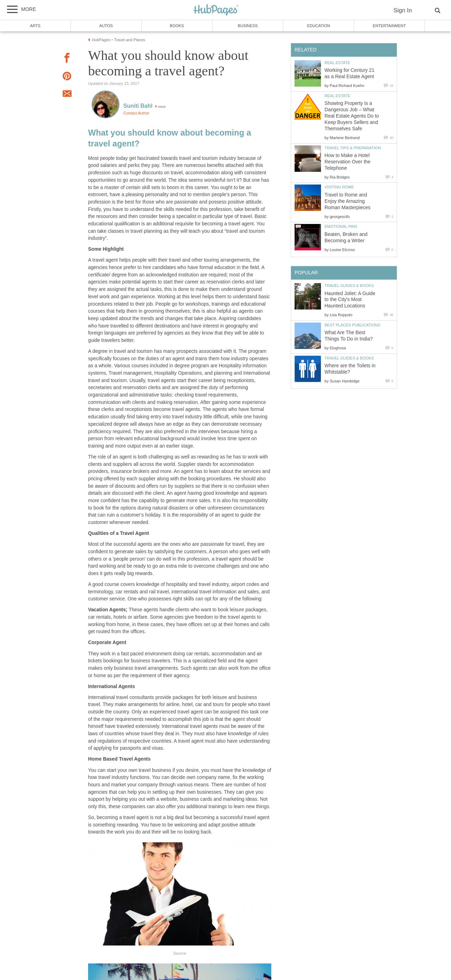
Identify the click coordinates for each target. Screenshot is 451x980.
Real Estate (337, 63)
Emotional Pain (341, 226)
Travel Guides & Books (349, 286)
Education (318, 26)
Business (248, 26)
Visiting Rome (339, 187)
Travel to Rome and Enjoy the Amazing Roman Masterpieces (347, 201)
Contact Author (136, 113)
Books (177, 26)
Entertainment (389, 26)
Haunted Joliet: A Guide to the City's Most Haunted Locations (350, 300)
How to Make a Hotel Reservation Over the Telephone (347, 162)
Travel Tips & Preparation (353, 148)
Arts (35, 26)
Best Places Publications (352, 325)
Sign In (403, 10)
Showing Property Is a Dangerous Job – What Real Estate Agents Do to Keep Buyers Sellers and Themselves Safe (352, 116)
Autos (106, 26)
